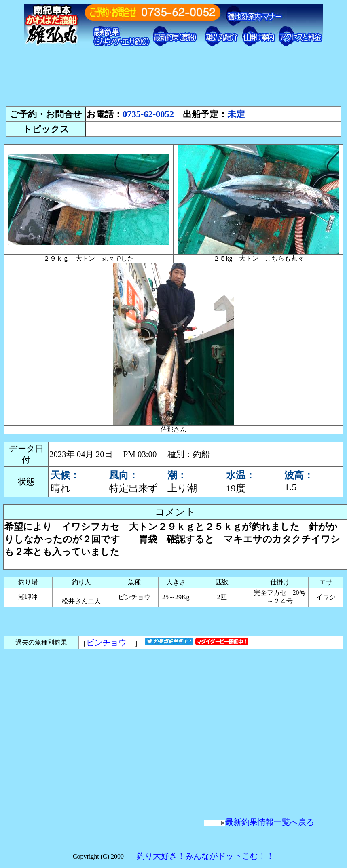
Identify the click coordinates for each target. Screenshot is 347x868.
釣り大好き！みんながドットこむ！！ (205, 856)
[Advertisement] (173, 81)
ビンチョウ (110, 643)
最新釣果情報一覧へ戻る (259, 822)
